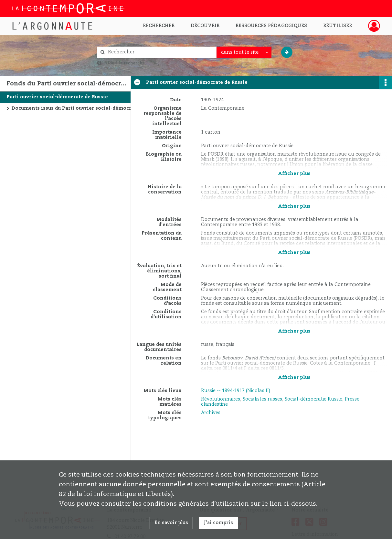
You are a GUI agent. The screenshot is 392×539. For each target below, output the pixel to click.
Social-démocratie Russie (313, 399)
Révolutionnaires (221, 399)
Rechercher (159, 26)
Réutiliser (338, 26)
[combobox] (244, 52)
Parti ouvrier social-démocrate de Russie (57, 97)
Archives (211, 413)
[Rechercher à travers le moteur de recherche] (160, 52)
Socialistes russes (262, 399)
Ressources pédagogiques (271, 26)
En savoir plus (171, 523)
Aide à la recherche (124, 63)
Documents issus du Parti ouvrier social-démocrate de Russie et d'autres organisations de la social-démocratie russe (76, 108)
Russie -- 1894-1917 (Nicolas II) (236, 391)
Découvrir (205, 26)
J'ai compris (218, 523)
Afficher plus (294, 174)
